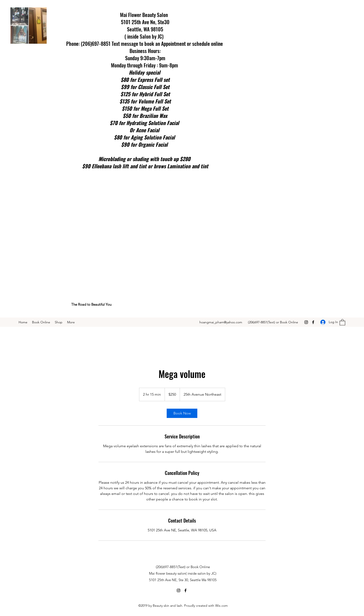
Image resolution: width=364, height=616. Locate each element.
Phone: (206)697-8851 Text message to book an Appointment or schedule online (145, 43)
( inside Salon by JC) (145, 36)
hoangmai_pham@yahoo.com (221, 322)
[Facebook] (313, 322)
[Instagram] (306, 322)
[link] (182, 413)
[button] (342, 322)
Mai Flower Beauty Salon (145, 15)
